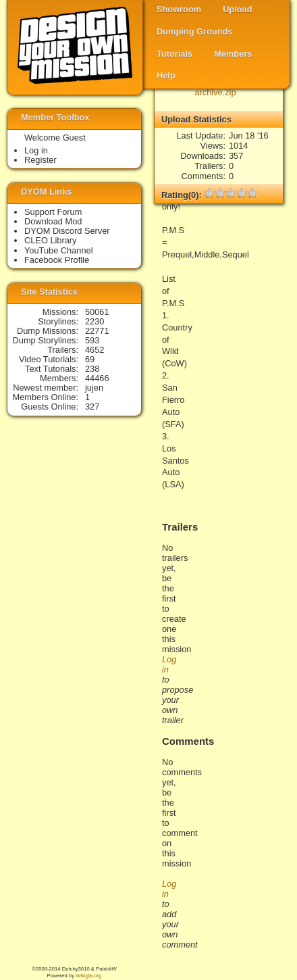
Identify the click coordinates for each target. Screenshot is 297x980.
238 (92, 369)
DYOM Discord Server (67, 231)
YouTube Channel (59, 250)
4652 (94, 350)
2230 (94, 321)
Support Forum (53, 212)
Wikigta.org (88, 976)
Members (233, 54)
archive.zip (215, 92)
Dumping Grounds (194, 31)
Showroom (179, 9)
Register (40, 160)
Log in (36, 150)
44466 (97, 378)
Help (166, 75)
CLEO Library (51, 240)
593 (92, 340)
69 (90, 359)
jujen (94, 388)
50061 (97, 312)
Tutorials (174, 54)
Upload (237, 9)
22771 (97, 331)
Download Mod (53, 221)
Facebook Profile (57, 260)
